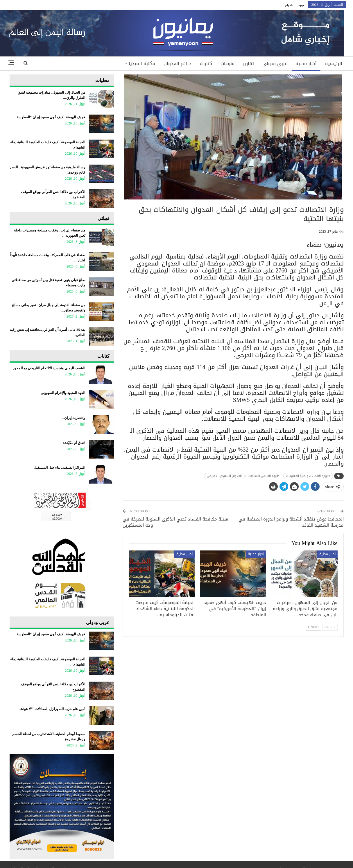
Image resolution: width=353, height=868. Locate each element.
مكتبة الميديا (142, 64)
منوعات (227, 64)
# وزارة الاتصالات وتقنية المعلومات (308, 476)
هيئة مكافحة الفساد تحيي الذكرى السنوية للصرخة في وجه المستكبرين (175, 522)
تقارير (248, 64)
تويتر (301, 5)
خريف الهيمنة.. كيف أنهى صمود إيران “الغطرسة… (49, 117)
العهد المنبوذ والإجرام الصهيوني (63, 393)
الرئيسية (334, 64)
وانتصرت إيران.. (74, 418)
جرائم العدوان (178, 64)
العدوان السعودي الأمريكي (224, 476)
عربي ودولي (275, 64)
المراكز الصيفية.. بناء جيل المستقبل (59, 468)
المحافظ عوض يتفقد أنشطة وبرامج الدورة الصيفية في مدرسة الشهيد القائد (291, 522)
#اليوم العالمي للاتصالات (264, 476)
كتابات (206, 64)
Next (313, 627)
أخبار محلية (306, 64)
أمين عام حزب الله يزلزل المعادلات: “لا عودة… (51, 709)
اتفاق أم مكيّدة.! (74, 443)
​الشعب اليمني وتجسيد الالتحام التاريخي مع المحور (49, 368)
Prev (330, 627)
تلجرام (289, 5)
